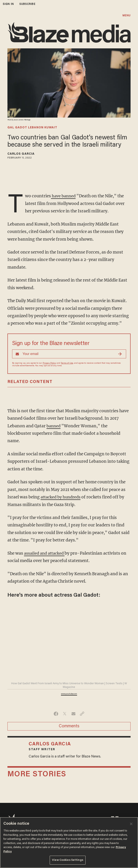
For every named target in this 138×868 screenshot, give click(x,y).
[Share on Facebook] (56, 714)
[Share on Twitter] (65, 714)
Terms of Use (67, 363)
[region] (69, 843)
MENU (127, 16)
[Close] (131, 824)
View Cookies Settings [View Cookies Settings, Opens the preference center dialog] (68, 860)
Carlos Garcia (21, 154)
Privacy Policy (49, 363)
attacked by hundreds (62, 497)
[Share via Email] (73, 714)
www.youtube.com (69, 694)
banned (54, 426)
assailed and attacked (46, 553)
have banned (64, 196)
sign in (8, 4)
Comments (69, 726)
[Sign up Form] (69, 354)
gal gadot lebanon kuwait (32, 128)
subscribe (27, 4)
